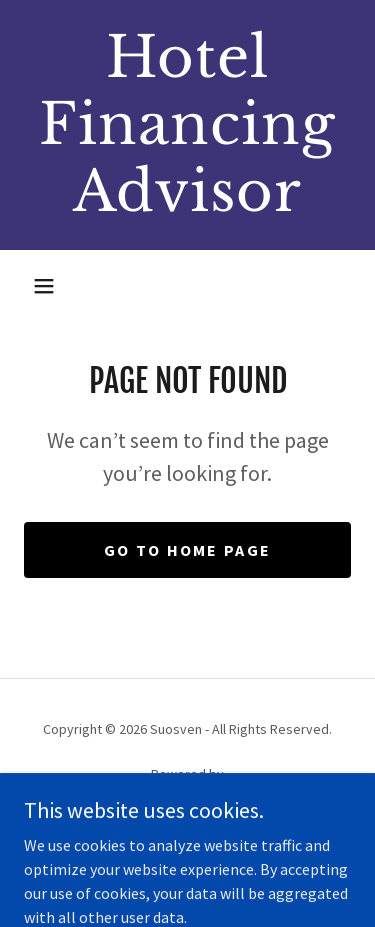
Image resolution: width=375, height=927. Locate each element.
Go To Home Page (187, 550)
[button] (44, 286)
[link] (187, 125)
